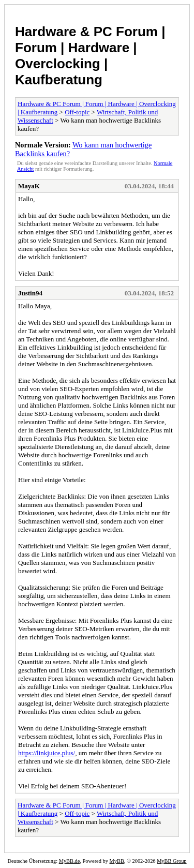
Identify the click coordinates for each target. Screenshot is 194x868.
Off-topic (77, 112)
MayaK (29, 186)
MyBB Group (171, 861)
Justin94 (30, 293)
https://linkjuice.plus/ (47, 753)
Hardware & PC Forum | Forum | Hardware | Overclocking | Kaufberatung (90, 56)
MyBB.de (70, 861)
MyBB (117, 861)
